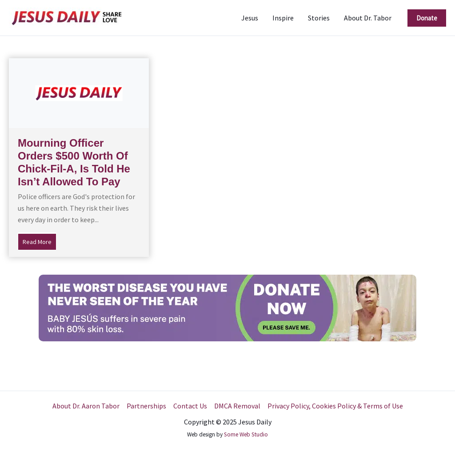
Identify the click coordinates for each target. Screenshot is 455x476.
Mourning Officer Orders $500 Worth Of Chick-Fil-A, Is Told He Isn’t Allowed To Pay (74, 162)
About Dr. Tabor (368, 18)
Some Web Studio (246, 434)
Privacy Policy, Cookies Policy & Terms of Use (335, 406)
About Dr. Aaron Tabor (86, 406)
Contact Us (190, 406)
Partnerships (146, 406)
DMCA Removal (237, 406)
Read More (40, 241)
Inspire (283, 18)
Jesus (250, 18)
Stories (319, 18)
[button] (427, 18)
